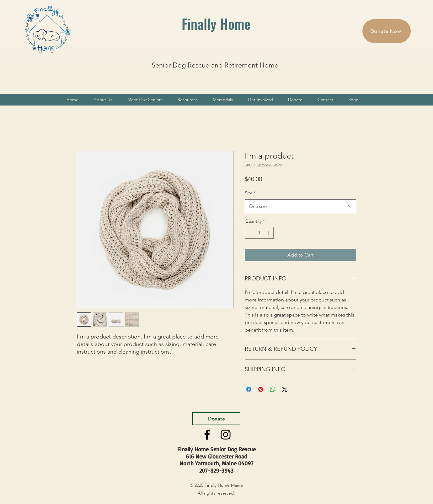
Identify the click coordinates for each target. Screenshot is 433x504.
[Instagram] (226, 435)
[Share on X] (285, 389)
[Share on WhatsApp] (273, 389)
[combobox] (300, 206)
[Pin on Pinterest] (261, 389)
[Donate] (216, 419)
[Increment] (269, 233)
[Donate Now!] (387, 31)
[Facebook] (207, 435)
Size (250, 193)
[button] (103, 100)
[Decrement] (250, 233)
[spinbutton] (259, 233)
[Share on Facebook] (249, 389)
